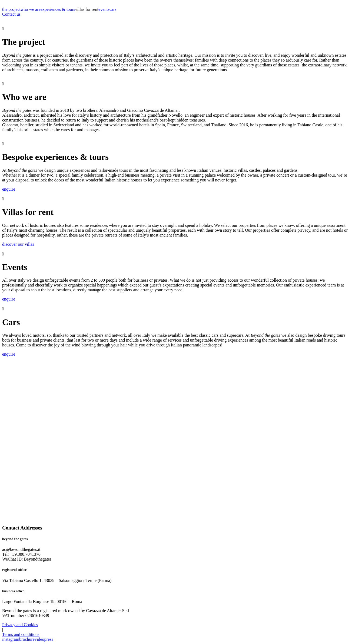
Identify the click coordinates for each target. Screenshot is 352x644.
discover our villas (18, 244)
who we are (31, 9)
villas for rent (87, 9)
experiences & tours (58, 9)
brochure (27, 639)
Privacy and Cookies (20, 625)
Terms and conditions (21, 634)
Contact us (11, 14)
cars (113, 9)
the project (11, 9)
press (49, 639)
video (39, 639)
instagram (11, 639)
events (104, 9)
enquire (9, 189)
